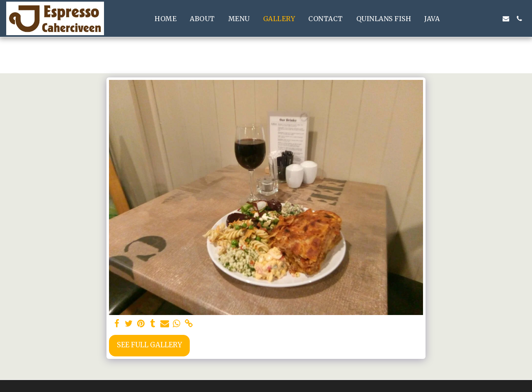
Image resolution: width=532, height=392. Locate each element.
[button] (466, 19)
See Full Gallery (149, 345)
